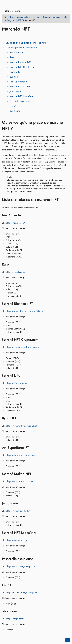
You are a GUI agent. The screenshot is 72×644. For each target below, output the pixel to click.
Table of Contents (11, 11)
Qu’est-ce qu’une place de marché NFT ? (27, 43)
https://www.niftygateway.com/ (22, 566)
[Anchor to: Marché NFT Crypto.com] (42, 340)
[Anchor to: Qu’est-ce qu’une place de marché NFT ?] (68, 125)
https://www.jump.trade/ (18, 511)
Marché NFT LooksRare (22, 96)
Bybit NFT (15, 77)
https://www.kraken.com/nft (20, 481)
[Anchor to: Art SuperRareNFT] (32, 448)
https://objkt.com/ (16, 619)
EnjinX (13, 106)
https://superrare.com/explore (21, 455)
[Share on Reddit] (18, 36)
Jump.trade (15, 91)
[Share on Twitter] (9, 36)
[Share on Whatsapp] (23, 36)
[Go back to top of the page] (68, 640)
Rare (12, 57)
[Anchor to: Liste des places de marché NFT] (62, 200)
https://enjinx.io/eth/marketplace (22, 593)
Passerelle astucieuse (20, 101)
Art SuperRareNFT (19, 82)
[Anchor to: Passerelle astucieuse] (36, 559)
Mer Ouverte (16, 52)
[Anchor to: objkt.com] (20, 611)
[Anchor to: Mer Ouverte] (24, 215)
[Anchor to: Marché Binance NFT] (36, 304)
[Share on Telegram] (27, 36)
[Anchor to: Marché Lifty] (23, 376)
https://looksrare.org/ (17, 540)
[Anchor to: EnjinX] (14, 585)
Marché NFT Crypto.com (22, 67)
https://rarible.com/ (16, 272)
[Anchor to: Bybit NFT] (19, 418)
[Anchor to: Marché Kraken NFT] (34, 474)
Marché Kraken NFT (20, 87)
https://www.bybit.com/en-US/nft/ (23, 426)
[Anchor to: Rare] (12, 264)
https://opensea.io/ (16, 223)
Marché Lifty (16, 72)
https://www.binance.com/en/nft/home (25, 311)
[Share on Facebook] (4, 36)
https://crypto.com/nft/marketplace (23, 347)
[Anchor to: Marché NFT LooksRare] (40, 533)
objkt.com (15, 111)
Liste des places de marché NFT (22, 48)
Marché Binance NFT (20, 62)
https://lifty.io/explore (17, 383)
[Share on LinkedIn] (13, 36)
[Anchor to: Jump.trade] (21, 503)
